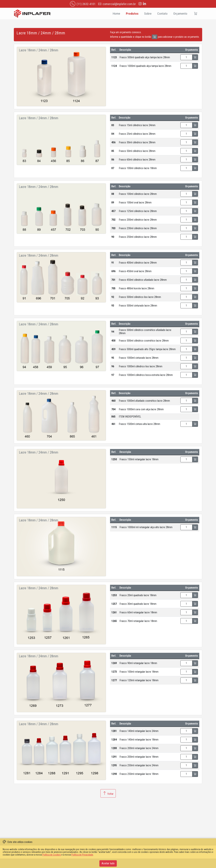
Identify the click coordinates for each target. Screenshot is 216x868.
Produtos (132, 14)
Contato (162, 14)
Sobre (148, 14)
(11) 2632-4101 (83, 4)
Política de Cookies (52, 855)
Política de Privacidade (82, 855)
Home (116, 14)
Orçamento (180, 14)
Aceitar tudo (108, 863)
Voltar (108, 793)
